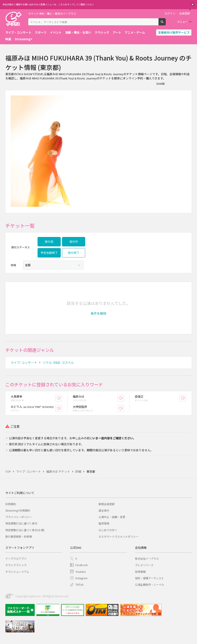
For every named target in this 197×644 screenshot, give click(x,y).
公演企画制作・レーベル (150, 584)
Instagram (81, 578)
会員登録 (185, 13)
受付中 (74, 242)
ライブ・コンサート (18, 32)
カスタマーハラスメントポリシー (119, 536)
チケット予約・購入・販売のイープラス (52, 13)
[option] (98, 152)
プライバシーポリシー (19, 517)
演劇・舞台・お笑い (78, 32)
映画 (8, 39)
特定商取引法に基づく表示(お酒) (25, 530)
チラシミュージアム (17, 572)
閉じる (193, 4)
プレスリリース (144, 565)
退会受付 (104, 510)
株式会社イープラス (147, 558)
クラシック (102, 32)
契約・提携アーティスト (149, 578)
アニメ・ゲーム (135, 32)
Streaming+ (24, 39)
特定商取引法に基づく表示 (21, 523)
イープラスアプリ (16, 558)
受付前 (49, 242)
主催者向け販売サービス (174, 32)
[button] (98, 313)
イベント (56, 32)
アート (117, 32)
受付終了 (74, 253)
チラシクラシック (16, 565)
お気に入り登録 (62, 398)
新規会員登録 (107, 504)
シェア (171, 83)
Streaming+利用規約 (18, 510)
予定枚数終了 (49, 253)
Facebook (81, 565)
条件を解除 (98, 313)
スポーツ (41, 32)
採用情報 (140, 572)
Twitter (180, 83)
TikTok (79, 584)
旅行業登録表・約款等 (19, 536)
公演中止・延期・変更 (112, 517)
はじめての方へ (108, 530)
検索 (166, 24)
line (189, 83)
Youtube (80, 572)
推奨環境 (104, 523)
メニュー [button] (182, 21)
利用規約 (11, 504)
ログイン (170, 13)
